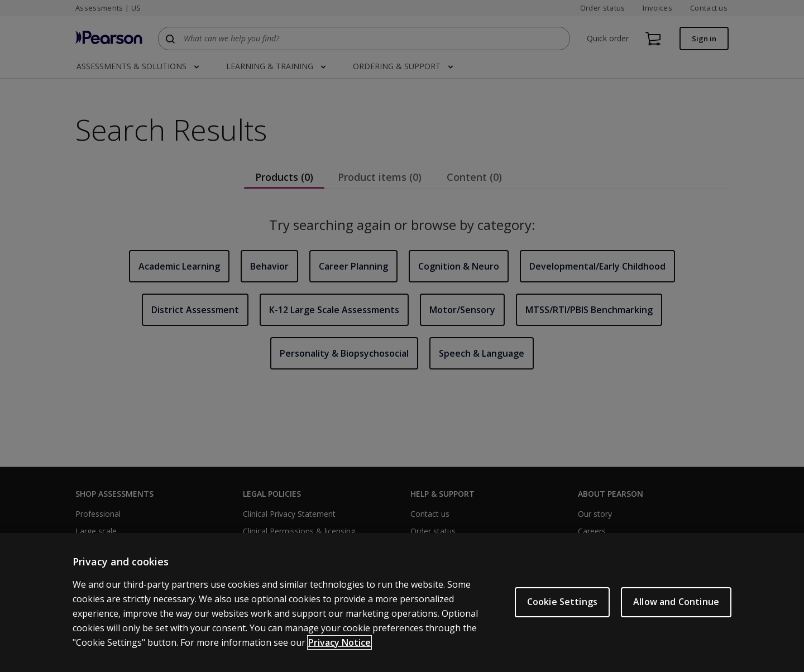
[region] (402, 603)
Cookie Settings (562, 602)
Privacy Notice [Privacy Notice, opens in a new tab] (339, 642)
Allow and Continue (676, 602)
